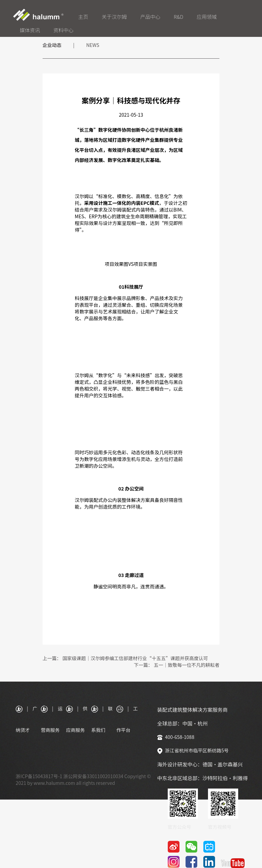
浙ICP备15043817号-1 (39, 776)
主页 (83, 17)
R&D (178, 17)
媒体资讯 (30, 30)
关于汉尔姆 (114, 17)
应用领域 (207, 17)
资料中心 (63, 30)
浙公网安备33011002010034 (93, 776)
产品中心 (150, 17)
